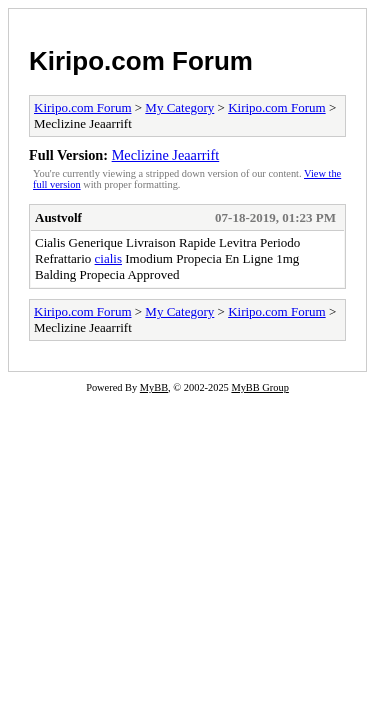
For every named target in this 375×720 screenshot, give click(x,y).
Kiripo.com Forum (141, 61)
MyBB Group (259, 387)
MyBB (154, 387)
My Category (179, 107)
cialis (108, 258)
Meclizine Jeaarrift (166, 155)
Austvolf (58, 217)
